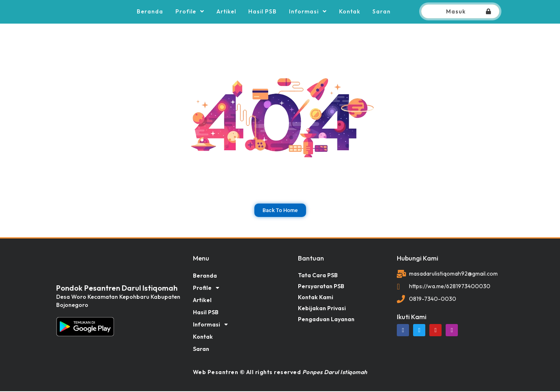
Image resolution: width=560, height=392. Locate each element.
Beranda (150, 12)
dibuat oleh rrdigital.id (59, 244)
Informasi (308, 12)
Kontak (350, 12)
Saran (382, 12)
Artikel (226, 12)
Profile (190, 12)
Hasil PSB (262, 12)
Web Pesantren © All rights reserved (280, 373)
